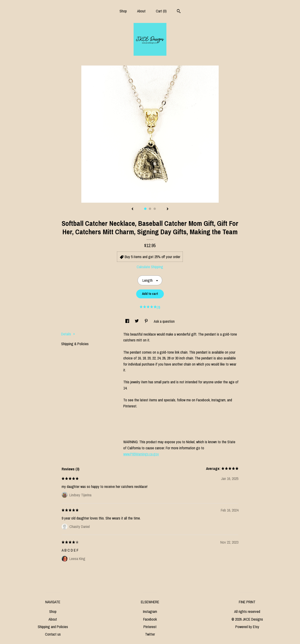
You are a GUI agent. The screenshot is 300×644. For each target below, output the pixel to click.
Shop (123, 11)
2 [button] (150, 209)
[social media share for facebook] (128, 321)
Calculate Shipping (150, 267)
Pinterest (150, 627)
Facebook (150, 619)
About (141, 11)
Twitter (150, 634)
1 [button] (145, 209)
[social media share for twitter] (137, 321)
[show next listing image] (168, 209)
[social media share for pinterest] (147, 321)
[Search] (179, 12)
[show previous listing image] (132, 209)
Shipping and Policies (53, 627)
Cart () (161, 11)
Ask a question (164, 321)
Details (68, 334)
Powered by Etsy (247, 627)
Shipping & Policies (75, 344)
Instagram (150, 611)
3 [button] (155, 209)
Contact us (53, 634)
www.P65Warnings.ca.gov (141, 454)
